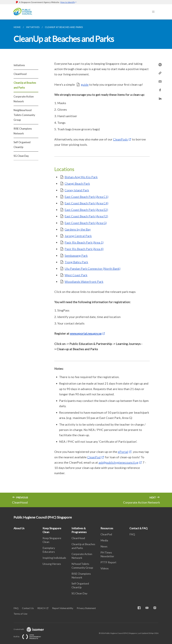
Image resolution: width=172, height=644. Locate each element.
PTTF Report (108, 562)
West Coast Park (76, 275)
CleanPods (120, 139)
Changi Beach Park (77, 183)
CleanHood (20, 74)
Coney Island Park (77, 190)
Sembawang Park (76, 255)
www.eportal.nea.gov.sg (86, 333)
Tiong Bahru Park (76, 262)
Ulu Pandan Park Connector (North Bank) (92, 268)
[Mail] (159, 80)
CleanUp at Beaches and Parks (25, 85)
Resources (107, 528)
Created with (31, 629)
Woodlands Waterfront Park (84, 282)
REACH (41, 608)
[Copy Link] (159, 73)
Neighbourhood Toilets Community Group (24, 115)
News (104, 546)
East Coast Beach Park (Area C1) (86, 197)
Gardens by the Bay (78, 229)
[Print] (159, 65)
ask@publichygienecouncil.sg (118, 462)
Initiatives (19, 65)
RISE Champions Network (23, 131)
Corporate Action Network (24, 99)
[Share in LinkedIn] (159, 97)
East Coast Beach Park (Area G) (86, 223)
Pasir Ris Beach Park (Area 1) (84, 242)
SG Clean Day (21, 156)
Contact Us (28, 608)
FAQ (132, 534)
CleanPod (94, 457)
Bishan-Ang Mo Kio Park (81, 177)
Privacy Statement (86, 608)
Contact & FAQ (138, 528)
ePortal (123, 452)
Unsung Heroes (52, 564)
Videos (105, 568)
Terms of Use (20, 614)
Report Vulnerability (63, 608)
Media (104, 540)
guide (85, 84)
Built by (30, 637)
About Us (19, 528)
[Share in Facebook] (159, 88)
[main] (86, 263)
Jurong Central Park (78, 236)
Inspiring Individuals (54, 558)
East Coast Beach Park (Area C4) (86, 203)
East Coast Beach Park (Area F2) (86, 216)
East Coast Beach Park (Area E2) (86, 210)
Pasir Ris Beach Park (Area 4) (84, 249)
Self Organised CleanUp (22, 145)
